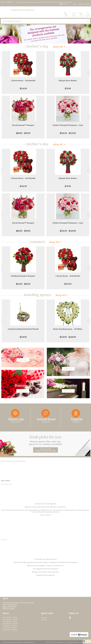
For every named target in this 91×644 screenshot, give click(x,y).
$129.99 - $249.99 (68, 337)
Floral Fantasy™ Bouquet (23, 125)
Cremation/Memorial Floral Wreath (23, 329)
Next (88, 73)
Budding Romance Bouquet (23, 276)
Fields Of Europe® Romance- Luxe (68, 125)
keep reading (5, 481)
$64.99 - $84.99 (23, 284)
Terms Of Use (49, 642)
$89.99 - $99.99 (23, 133)
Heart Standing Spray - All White (68, 329)
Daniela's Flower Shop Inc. (23, 10)
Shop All (58, 47)
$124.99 (23, 88)
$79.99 (68, 88)
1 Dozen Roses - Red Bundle (23, 81)
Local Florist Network (73, 642)
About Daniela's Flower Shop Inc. (13, 461)
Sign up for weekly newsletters (46, 450)
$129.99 (23, 337)
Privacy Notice (60, 642)
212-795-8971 (9, 2)
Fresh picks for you (46, 440)
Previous (3, 73)
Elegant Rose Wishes (68, 81)
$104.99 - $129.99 (68, 133)
